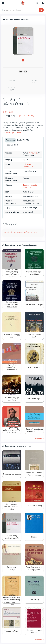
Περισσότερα (39, 439)
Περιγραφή (10, 140)
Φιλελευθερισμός (30, 185)
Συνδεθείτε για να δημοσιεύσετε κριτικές (21, 232)
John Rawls (8, 112)
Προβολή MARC (23, 140)
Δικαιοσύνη (27, 187)
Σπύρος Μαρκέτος (25, 115)
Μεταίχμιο (33, 153)
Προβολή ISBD (12, 145)
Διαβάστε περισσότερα (12, 132)
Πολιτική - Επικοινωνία (28, 165)
